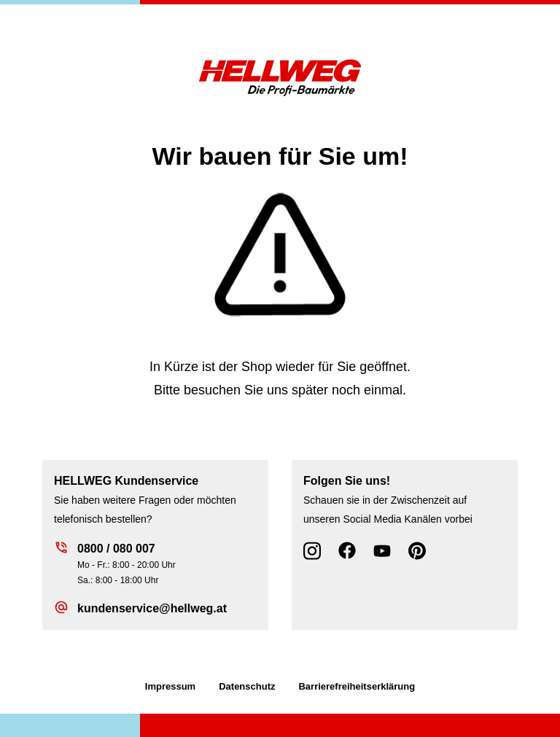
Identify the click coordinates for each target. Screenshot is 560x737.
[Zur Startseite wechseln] (280, 77)
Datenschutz (247, 686)
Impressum (170, 686)
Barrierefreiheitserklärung (357, 686)
